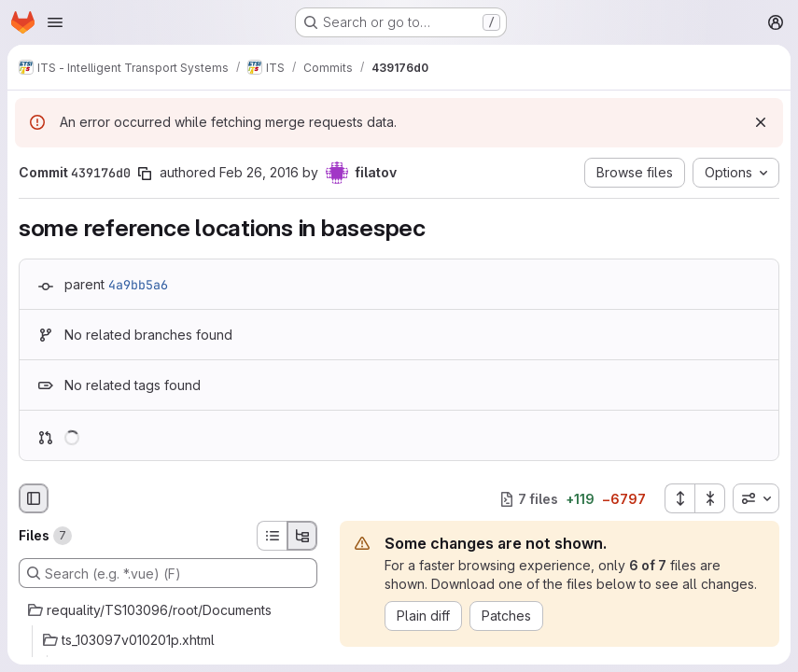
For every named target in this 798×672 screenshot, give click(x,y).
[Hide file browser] (34, 498)
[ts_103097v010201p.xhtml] (168, 640)
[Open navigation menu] (55, 22)
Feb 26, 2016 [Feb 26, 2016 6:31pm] (259, 172)
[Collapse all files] (710, 498)
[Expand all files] (679, 498)
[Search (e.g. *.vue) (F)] (168, 573)
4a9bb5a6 (138, 285)
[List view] (272, 536)
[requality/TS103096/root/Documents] (168, 610)
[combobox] (756, 498)
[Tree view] (302, 536)
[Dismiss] (761, 122)
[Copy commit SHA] (145, 174)
